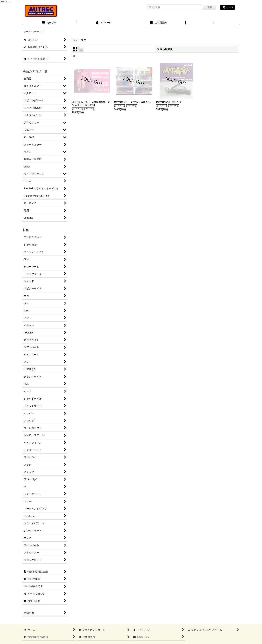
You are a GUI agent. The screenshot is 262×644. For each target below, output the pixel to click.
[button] (213, 23)
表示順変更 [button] (165, 49)
